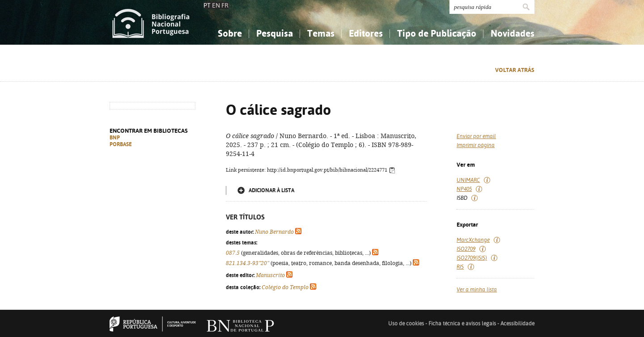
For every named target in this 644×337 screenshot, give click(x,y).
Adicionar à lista (271, 190)
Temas (321, 33)
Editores (366, 33)
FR (225, 5)
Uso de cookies (406, 324)
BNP (115, 138)
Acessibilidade (517, 324)
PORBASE (121, 144)
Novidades (513, 33)
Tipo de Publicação (437, 33)
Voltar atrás (515, 70)
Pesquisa (275, 33)
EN (216, 5)
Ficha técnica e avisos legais (462, 324)
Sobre (230, 33)
